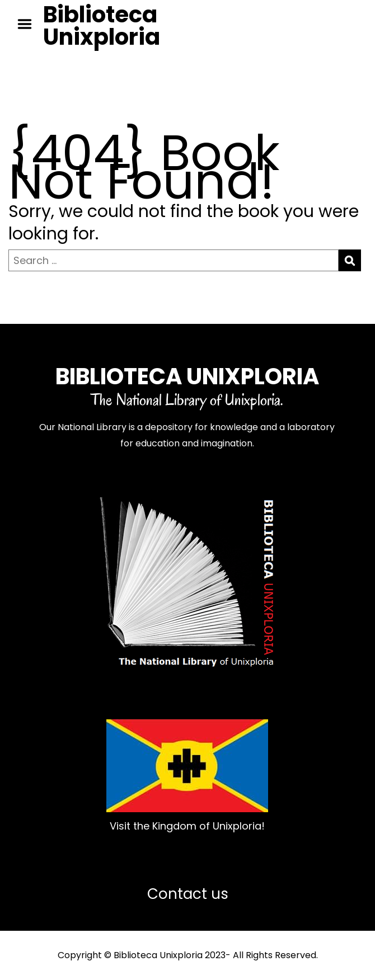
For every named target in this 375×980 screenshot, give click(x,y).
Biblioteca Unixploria (102, 26)
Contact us (188, 894)
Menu (29, 24)
